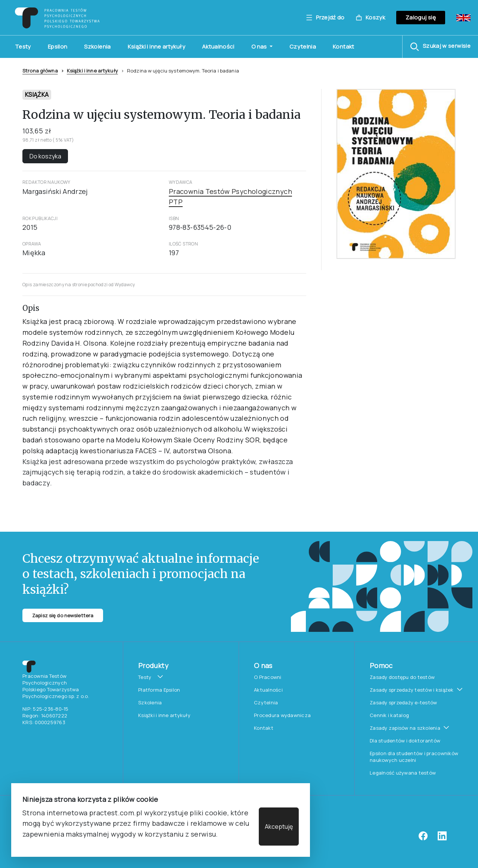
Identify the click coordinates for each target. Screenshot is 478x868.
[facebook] (423, 838)
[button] (440, 47)
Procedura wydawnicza (282, 715)
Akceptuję (279, 827)
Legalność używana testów (403, 773)
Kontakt (344, 47)
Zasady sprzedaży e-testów (403, 702)
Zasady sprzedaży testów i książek (412, 690)
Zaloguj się (421, 17)
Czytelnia (303, 47)
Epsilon (58, 47)
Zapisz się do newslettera (63, 615)
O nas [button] (260, 47)
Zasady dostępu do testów (402, 677)
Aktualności (218, 47)
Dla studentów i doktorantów (405, 741)
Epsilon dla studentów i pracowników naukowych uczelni (414, 757)
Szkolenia (97, 47)
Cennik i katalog (389, 715)
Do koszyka (45, 156)
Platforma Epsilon (159, 690)
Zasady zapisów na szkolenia (405, 728)
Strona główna (40, 71)
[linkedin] (442, 838)
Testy (23, 47)
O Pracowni (268, 677)
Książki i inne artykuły (156, 47)
